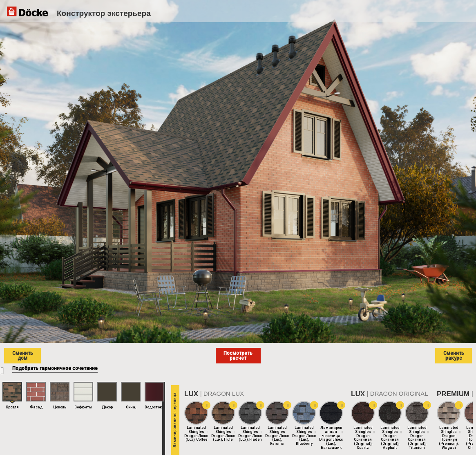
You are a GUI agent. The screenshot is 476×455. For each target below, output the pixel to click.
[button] (206, 405)
